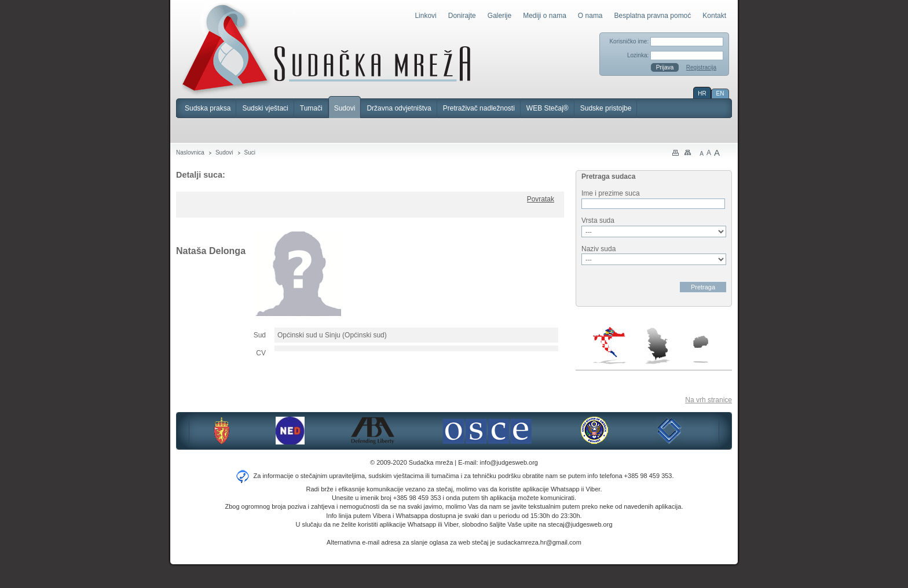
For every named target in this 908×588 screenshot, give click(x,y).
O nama (590, 16)
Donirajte (462, 16)
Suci (250, 152)
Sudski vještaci (265, 108)
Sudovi (345, 108)
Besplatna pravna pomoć (653, 16)
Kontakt (714, 16)
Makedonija (701, 349)
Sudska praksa (208, 108)
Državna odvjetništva (399, 108)
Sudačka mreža (326, 49)
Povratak (541, 199)
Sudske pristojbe (606, 108)
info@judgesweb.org (509, 462)
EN (720, 93)
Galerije (499, 16)
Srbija (657, 346)
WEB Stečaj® (548, 108)
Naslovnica (190, 152)
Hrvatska (610, 346)
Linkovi (425, 16)
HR (702, 93)
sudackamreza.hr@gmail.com (539, 542)
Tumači (311, 108)
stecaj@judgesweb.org (580, 524)
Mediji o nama (545, 16)
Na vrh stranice (709, 400)
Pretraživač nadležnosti (479, 108)
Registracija (701, 67)
